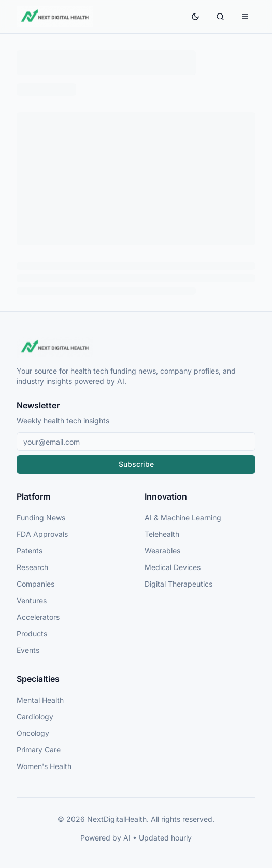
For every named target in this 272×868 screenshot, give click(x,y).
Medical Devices (173, 567)
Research (32, 567)
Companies (35, 584)
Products (32, 634)
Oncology (33, 733)
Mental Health (40, 700)
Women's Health (44, 766)
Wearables (162, 551)
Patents (30, 551)
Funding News (41, 517)
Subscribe (136, 464)
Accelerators (38, 617)
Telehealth (162, 534)
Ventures (32, 600)
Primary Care (39, 750)
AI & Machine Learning (183, 517)
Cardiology (35, 716)
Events (28, 650)
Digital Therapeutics (178, 584)
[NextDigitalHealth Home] (136, 347)
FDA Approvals (42, 534)
